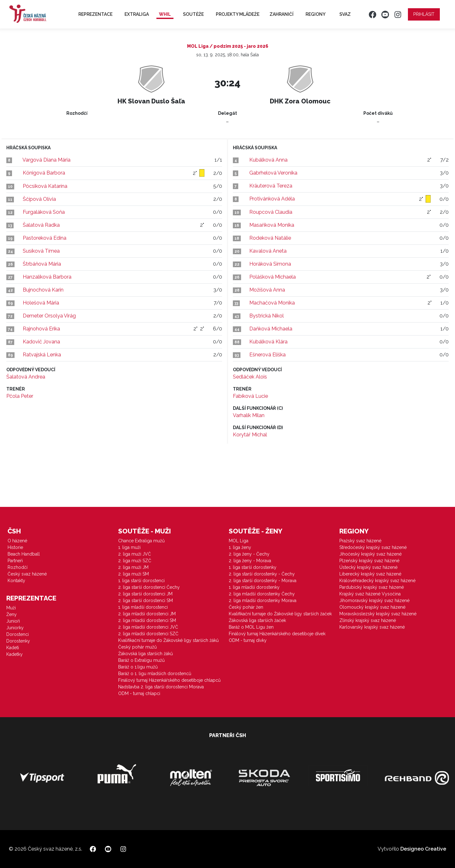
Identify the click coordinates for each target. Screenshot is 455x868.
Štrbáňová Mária (42, 264)
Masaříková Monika (272, 225)
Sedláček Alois (250, 377)
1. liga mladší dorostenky (254, 587)
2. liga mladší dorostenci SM (147, 620)
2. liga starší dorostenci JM (145, 594)
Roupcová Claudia (271, 212)
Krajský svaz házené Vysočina (370, 594)
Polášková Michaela (273, 277)
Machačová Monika (272, 303)
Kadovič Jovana (41, 342)
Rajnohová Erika (41, 329)
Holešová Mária (41, 303)
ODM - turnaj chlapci (139, 693)
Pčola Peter (20, 396)
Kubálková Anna (268, 160)
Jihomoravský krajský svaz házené (374, 600)
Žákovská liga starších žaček (257, 620)
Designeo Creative (423, 849)
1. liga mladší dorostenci (143, 607)
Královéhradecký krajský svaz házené (377, 581)
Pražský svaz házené (360, 541)
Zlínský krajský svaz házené (368, 620)
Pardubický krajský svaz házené (372, 587)
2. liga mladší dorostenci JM (147, 614)
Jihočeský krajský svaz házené (370, 554)
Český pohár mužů (137, 647)
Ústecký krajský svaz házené (368, 567)
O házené (17, 541)
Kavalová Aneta (268, 251)
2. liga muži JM (133, 567)
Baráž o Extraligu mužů (141, 660)
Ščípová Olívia (39, 199)
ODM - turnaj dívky (248, 640)
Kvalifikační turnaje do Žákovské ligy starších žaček (280, 614)
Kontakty (16, 581)
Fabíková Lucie (250, 396)
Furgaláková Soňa (44, 212)
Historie (15, 547)
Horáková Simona (270, 264)
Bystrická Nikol (267, 316)
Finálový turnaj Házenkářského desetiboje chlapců (169, 680)
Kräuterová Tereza (271, 186)
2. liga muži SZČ (135, 561)
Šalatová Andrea (26, 377)
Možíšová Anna (267, 290)
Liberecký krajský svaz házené (370, 574)
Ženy (12, 614)
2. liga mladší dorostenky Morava (263, 600)
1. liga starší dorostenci (141, 581)
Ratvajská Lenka (42, 355)
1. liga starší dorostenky (253, 567)
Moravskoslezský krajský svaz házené (378, 614)
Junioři (13, 621)
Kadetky (15, 654)
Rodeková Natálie (270, 238)
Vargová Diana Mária (46, 160)
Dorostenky (18, 641)
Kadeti (13, 648)
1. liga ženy (240, 547)
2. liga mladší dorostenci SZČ (148, 634)
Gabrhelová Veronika (273, 173)
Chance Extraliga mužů (141, 541)
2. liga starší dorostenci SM (146, 600)
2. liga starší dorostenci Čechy (149, 587)
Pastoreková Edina (45, 238)
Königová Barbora (44, 173)
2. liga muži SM (133, 574)
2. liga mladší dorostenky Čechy (262, 594)
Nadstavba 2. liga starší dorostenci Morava (161, 687)
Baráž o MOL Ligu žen (251, 627)
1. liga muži (129, 547)
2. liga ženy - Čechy (249, 554)
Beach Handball (24, 554)
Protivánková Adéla (272, 199)
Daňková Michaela (271, 329)
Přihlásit (424, 14)
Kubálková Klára (268, 342)
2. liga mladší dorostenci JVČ (148, 627)
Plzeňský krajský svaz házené (369, 561)
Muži (11, 608)
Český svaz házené (27, 574)
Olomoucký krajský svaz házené (372, 607)
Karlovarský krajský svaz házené (372, 627)
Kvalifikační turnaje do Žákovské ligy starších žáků (168, 640)
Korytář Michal (250, 435)
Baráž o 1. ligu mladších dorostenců (155, 674)
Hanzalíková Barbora (47, 277)
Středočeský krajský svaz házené (373, 547)
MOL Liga (239, 541)
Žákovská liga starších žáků (146, 654)
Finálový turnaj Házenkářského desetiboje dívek (277, 634)
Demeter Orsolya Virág (49, 316)
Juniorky (15, 628)
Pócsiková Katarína (45, 186)
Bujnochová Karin (43, 290)
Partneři (15, 561)
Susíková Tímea (41, 251)
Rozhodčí (18, 567)
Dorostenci (18, 634)
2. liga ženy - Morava (250, 561)
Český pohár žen (246, 607)
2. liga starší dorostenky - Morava (263, 581)
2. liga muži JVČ (135, 554)
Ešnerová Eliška (267, 355)
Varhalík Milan (249, 415)
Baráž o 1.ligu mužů (138, 667)
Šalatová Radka (41, 225)
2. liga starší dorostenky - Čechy (262, 574)
